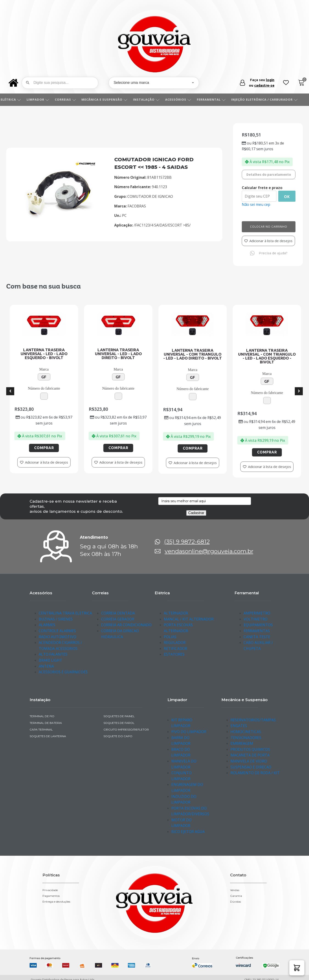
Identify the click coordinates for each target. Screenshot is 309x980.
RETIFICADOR (175, 649)
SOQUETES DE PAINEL (119, 716)
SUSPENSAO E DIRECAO (251, 767)
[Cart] (301, 83)
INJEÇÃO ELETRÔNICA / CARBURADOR (270, 99)
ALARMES (47, 625)
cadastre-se (264, 85)
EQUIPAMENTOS (258, 625)
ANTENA (46, 666)
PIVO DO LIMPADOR (189, 732)
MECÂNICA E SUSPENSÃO (110, 99)
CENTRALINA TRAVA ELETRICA (65, 613)
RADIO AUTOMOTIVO (57, 637)
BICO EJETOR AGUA (188, 832)
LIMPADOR (43, 99)
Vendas (235, 890)
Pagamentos (51, 896)
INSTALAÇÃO (151, 99)
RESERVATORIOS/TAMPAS (253, 720)
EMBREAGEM (242, 743)
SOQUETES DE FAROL (119, 723)
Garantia (236, 896)
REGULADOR (175, 643)
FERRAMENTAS (257, 631)
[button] (297, 968)
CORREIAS (71, 99)
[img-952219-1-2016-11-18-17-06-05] (59, 224)
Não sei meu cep (256, 204)
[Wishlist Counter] (286, 83)
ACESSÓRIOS (183, 99)
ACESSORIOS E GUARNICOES (63, 672)
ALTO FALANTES (53, 654)
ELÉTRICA (16, 99)
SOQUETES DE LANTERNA (48, 736)
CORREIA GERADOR (118, 619)
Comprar (54, 448)
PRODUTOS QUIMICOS (250, 749)
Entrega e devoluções (56, 902)
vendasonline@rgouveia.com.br (209, 551)
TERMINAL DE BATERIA (46, 723)
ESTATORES (174, 654)
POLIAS (170, 637)
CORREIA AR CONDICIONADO (126, 625)
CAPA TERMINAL (41, 729)
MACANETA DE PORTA (250, 755)
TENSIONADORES (246, 738)
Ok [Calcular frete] (287, 197)
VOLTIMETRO (256, 619)
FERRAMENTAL (216, 99)
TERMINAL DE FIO (42, 716)
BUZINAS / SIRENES (56, 619)
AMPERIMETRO (257, 613)
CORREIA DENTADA (118, 613)
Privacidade (50, 890)
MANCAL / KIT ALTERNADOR (189, 619)
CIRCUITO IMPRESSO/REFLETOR (126, 729)
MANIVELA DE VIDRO (249, 761)
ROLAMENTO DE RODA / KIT (255, 773)
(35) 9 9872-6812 (187, 542)
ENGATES (239, 726)
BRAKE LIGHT (50, 660)
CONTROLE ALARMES (57, 631)
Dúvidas (235, 902)
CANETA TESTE (257, 637)
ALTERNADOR (176, 613)
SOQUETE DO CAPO (118, 736)
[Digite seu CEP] (259, 196)
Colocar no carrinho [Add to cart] (269, 227)
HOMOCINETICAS (246, 732)
